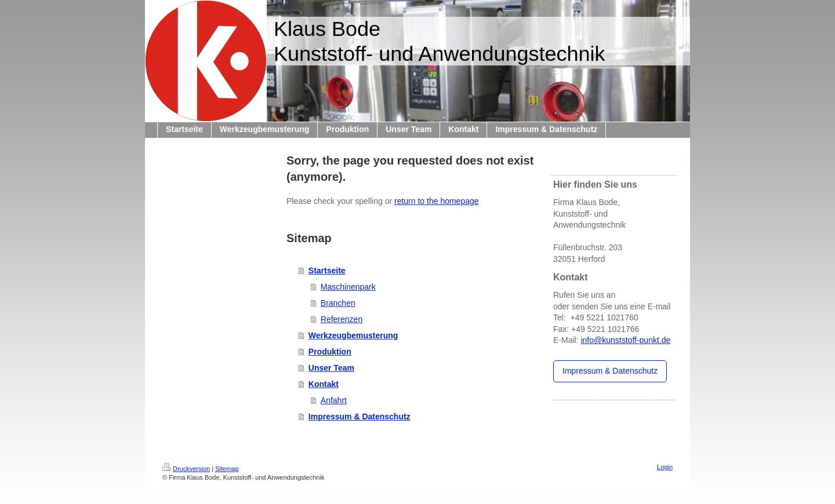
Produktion (330, 352)
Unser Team (331, 368)
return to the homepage (437, 201)
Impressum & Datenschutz (360, 417)
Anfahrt (334, 400)
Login (665, 467)
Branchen (338, 303)
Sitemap (227, 469)
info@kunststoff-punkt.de (625, 340)
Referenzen (342, 319)
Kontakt (324, 384)
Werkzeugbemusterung (353, 335)
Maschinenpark (348, 287)
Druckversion (186, 469)
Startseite (327, 271)
